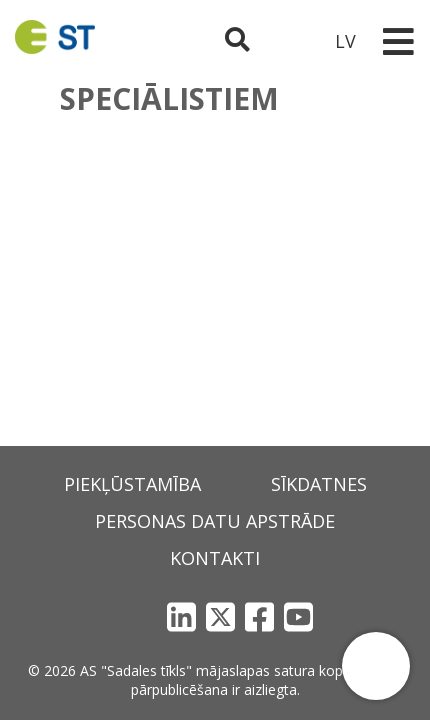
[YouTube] (298, 616)
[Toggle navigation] (398, 41)
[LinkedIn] (181, 616)
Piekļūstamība (132, 484)
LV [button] (345, 41)
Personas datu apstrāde (215, 521)
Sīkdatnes (319, 484)
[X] (220, 616)
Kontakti (215, 558)
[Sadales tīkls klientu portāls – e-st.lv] (291, 41)
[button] (376, 666)
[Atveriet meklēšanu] (237, 41)
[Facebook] (259, 616)
